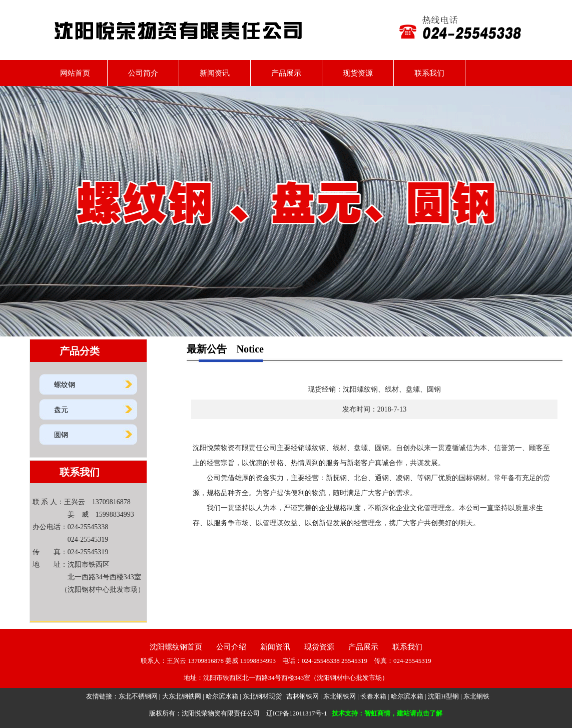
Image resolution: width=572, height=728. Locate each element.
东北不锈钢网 (138, 696)
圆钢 (61, 435)
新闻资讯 (215, 73)
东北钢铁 (476, 696)
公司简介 (143, 73)
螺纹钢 (65, 385)
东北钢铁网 (340, 696)
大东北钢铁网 (182, 696)
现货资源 (358, 73)
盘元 (61, 410)
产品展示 (286, 73)
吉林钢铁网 (303, 696)
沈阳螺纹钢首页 (176, 647)
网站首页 (71, 73)
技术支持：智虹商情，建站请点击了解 (387, 713)
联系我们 (429, 73)
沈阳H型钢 (443, 696)
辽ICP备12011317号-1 (297, 713)
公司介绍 (231, 647)
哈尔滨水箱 (222, 696)
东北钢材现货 (262, 696)
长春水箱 (373, 696)
